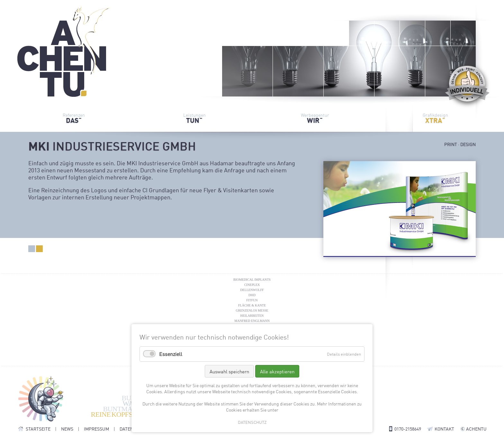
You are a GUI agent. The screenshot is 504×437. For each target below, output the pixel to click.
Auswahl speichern (229, 371)
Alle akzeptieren (277, 371)
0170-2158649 (408, 429)
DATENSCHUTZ (252, 422)
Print (32, 249)
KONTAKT (444, 429)
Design (39, 249)
